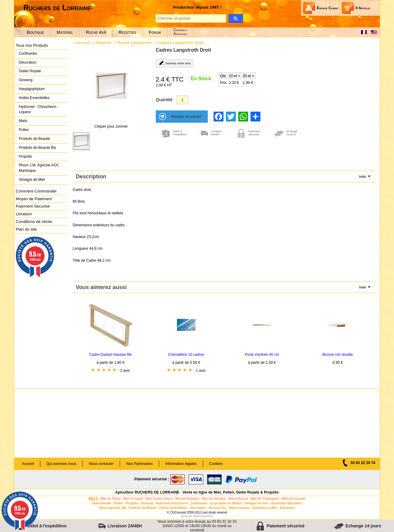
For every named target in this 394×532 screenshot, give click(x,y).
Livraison (24, 214)
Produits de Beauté (34, 139)
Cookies (216, 464)
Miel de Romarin (187, 499)
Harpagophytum (32, 89)
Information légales (181, 464)
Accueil (83, 43)
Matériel (65, 32)
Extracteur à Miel (265, 508)
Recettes (127, 32)
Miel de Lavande (293, 499)
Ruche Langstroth (135, 43)
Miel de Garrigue (214, 499)
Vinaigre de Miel (32, 180)
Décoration (28, 62)
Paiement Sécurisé (33, 206)
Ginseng (26, 80)
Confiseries (28, 54)
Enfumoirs (287, 508)
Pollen (24, 130)
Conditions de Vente (34, 222)
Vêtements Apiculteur (287, 503)
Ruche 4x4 (96, 32)
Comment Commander (36, 191)
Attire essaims (239, 508)
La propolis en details (226, 503)
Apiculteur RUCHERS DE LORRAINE (147, 492)
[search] (236, 18)
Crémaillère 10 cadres (186, 355)
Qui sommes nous (61, 464)
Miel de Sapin (133, 499)
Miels (23, 121)
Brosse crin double (338, 355)
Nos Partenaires (139, 464)
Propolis (25, 157)
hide (363, 177)
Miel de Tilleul (110, 499)
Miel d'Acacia (238, 499)
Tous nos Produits (32, 45)
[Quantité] (182, 100)
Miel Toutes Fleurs (159, 499)
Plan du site (26, 229)
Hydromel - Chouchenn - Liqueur (39, 109)
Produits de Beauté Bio (37, 148)
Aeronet (187, 516)
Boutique (35, 32)
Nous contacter (101, 464)
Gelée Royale (30, 71)
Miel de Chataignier (265, 499)
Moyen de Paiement (34, 199)
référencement (203, 516)
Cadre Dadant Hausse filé (110, 355)
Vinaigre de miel (256, 503)
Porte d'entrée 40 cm (262, 355)
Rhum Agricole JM (112, 508)
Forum (155, 32)
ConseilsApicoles (180, 32)
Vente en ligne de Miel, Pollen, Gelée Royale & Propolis (231, 492)
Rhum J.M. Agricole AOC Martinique (39, 168)
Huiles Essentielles (34, 98)
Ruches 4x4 (217, 508)
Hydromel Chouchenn (172, 503)
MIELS (93, 499)
